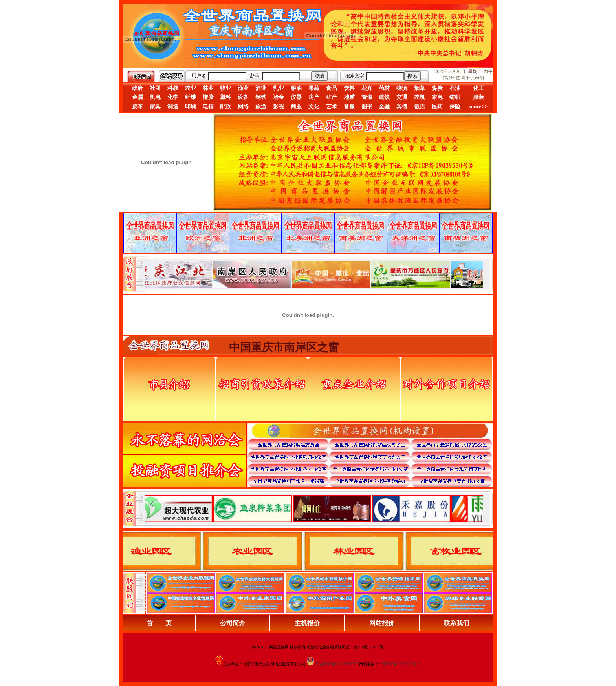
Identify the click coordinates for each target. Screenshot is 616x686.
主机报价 (307, 623)
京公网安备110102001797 (337, 664)
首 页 (159, 623)
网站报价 (382, 623)
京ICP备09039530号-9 (401, 664)
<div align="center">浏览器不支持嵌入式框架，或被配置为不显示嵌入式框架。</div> (314, 509)
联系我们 (456, 623)
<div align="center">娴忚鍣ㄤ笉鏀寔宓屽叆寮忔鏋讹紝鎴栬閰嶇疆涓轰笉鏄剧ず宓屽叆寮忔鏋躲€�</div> (314, 274)
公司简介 (233, 623)
